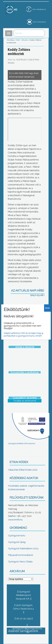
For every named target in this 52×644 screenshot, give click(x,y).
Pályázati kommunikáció (21, 555)
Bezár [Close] (47, 308)
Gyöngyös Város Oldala (20, 562)
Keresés (41, 33)
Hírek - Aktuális (22, 40)
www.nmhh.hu (15, 520)
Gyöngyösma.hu (17, 536)
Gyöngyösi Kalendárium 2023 (23, 549)
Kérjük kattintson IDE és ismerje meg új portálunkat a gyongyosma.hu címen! (23, 334)
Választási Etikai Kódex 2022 (23, 470)
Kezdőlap (10, 40)
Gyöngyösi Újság (17, 542)
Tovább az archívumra (25, 401)
